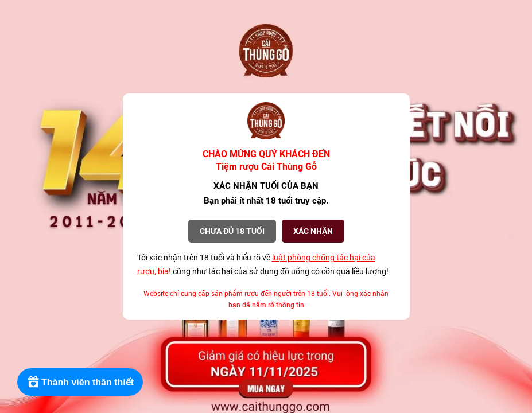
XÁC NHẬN (313, 231)
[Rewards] (80, 382)
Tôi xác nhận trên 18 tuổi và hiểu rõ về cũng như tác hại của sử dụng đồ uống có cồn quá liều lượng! (263, 264)
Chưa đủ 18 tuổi (232, 231)
